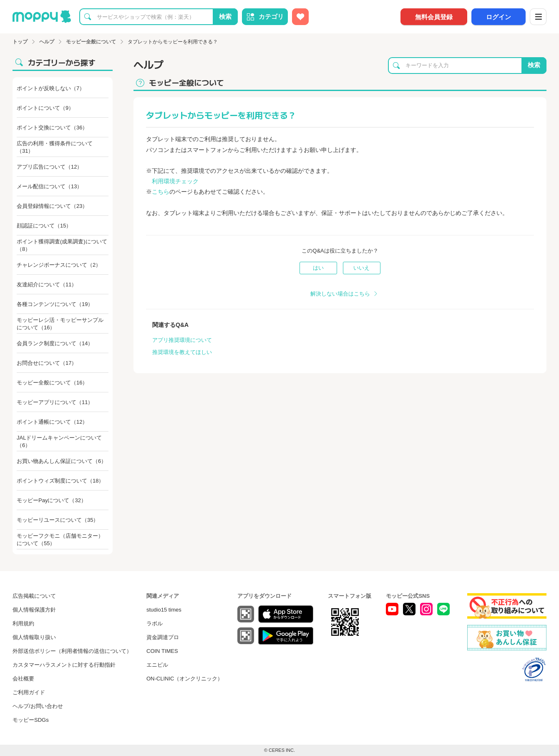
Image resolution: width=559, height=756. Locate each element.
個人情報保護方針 (34, 610)
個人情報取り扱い (34, 637)
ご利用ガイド (29, 692)
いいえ (361, 268)
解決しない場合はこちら (340, 294)
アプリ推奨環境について (182, 340)
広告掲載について (34, 596)
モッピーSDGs (31, 720)
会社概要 (23, 679)
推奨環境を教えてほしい (182, 352)
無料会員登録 (434, 17)
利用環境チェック (175, 181)
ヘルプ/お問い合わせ (38, 706)
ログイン (499, 17)
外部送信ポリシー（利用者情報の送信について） (72, 651)
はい (318, 268)
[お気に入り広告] (300, 17)
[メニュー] (538, 17)
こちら (161, 192)
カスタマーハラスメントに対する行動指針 (64, 665)
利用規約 (23, 623)
